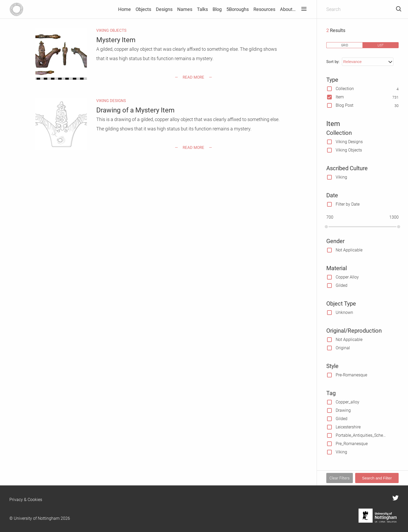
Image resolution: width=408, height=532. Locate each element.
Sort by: (333, 62)
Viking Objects (349, 150)
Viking (341, 177)
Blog (217, 9)
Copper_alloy (348, 402)
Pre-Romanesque (351, 375)
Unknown (344, 312)
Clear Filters (340, 478)
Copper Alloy (347, 277)
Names (185, 9)
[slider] (326, 227)
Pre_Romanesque (352, 444)
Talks (202, 9)
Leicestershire (348, 427)
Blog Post (345, 105)
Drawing (343, 410)
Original (343, 348)
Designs (164, 9)
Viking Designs (349, 142)
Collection (345, 89)
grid (345, 45)
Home (125, 9)
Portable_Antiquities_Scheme (361, 435)
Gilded (342, 285)
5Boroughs (238, 9)
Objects (143, 9)
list (381, 45)
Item (340, 97)
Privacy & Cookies (26, 500)
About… (288, 9)
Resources (264, 9)
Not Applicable (349, 250)
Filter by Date (348, 204)
